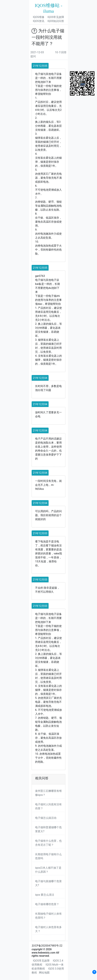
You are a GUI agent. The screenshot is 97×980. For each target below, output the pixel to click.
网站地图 (44, 973)
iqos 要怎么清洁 (45, 895)
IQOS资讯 (39, 21)
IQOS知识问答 (56, 21)
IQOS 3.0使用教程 (48, 971)
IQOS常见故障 (56, 17)
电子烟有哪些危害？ (47, 904)
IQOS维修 (39, 17)
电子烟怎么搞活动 (46, 818)
